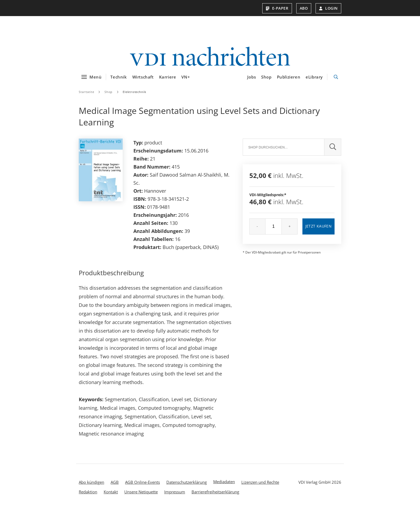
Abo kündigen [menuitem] (91, 482)
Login (328, 8)
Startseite (87, 92)
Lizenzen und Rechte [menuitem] (260, 482)
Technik (119, 77)
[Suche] (283, 147)
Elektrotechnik (134, 92)
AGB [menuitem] (115, 482)
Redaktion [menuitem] (88, 492)
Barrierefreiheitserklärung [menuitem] (215, 492)
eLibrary (314, 77)
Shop (266, 77)
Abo (304, 8)
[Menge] (273, 226)
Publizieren (289, 77)
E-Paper (277, 8)
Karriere (168, 77)
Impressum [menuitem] (175, 492)
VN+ (186, 77)
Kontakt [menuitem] (111, 492)
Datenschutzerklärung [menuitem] (187, 482)
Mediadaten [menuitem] (224, 482)
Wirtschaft (143, 77)
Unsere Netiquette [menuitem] (141, 492)
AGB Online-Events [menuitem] (142, 482)
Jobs (252, 77)
